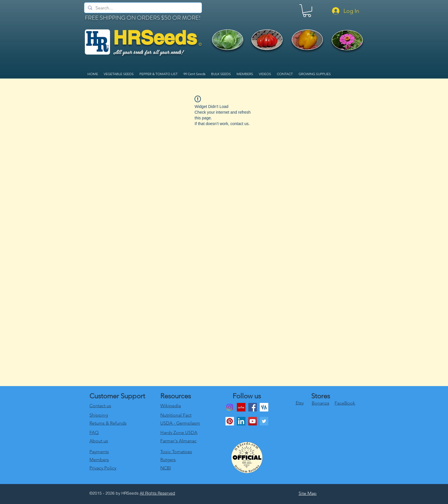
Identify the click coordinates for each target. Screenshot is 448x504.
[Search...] (143, 8)
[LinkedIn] (241, 421)
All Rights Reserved (157, 493)
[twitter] (264, 421)
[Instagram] (230, 407)
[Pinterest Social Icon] (230, 421)
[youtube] (253, 421)
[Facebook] (253, 407)
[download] (241, 407)
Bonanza (320, 403)
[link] (307, 11)
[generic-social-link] (264, 407)
